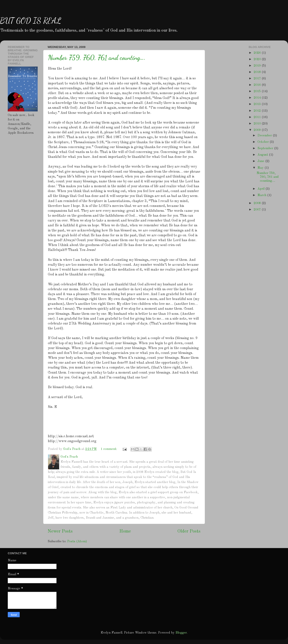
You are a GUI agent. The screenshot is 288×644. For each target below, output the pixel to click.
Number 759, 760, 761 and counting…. (97, 57)
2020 (258, 59)
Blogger (181, 633)
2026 (258, 53)
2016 (258, 85)
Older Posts (189, 531)
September (266, 148)
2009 (258, 130)
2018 (258, 72)
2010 (258, 124)
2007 (258, 210)
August (263, 155)
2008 (258, 203)
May (261, 168)
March (262, 195)
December (265, 136)
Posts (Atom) (77, 541)
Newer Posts (60, 531)
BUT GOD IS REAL (31, 21)
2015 (258, 91)
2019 (258, 66)
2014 (258, 98)
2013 (258, 104)
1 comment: (109, 449)
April (261, 189)
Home (125, 531)
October (264, 142)
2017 (258, 78)
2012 (258, 111)
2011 (258, 117)
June (261, 161)
